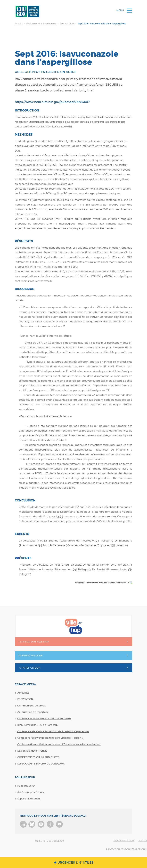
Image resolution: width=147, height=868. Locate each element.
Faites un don (29, 668)
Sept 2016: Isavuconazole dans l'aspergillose (70, 24)
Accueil (19, 24)
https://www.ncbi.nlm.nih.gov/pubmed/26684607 (52, 102)
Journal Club (67, 24)
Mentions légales (124, 841)
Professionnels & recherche (41, 24)
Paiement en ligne (30, 655)
